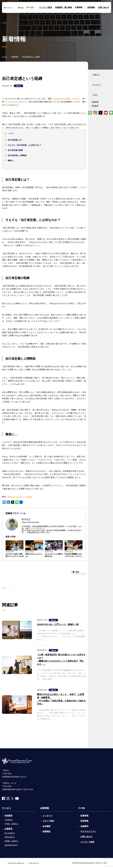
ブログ (95, 95)
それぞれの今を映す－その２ (66, 99)
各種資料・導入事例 (63, 7)
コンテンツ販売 (45, 7)
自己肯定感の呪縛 (15, 150)
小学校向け (9, 820)
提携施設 (47, 831)
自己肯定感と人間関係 (17, 155)
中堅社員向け (10, 837)
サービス (6, 808)
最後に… (11, 160)
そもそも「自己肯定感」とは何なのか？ (25, 145)
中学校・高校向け (11, 824)
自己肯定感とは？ (15, 140)
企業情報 (45, 808)
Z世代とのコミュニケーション (34, 555)
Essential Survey (11, 845)
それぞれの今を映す (14, 102)
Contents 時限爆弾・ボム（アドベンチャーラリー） (73, 555)
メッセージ (48, 816)
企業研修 (95, 102)
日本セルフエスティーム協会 (20, 497)
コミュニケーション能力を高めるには (54, 555)
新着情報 (15, 57)
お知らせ (18, 86)
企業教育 (8, 829)
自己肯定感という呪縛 (31, 57)
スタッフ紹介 (49, 821)
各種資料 (84, 826)
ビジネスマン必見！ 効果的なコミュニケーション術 (14, 555)
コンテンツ (97, 85)
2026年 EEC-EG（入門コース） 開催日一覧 (58, 625)
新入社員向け (10, 833)
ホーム (21, 7)
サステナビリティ (88, 831)
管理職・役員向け (11, 841)
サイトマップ (34, 863)
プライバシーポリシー (16, 863)
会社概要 (47, 826)
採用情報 (91, 7)
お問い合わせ (103, 7)
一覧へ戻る (75, 572)
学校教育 (95, 106)
